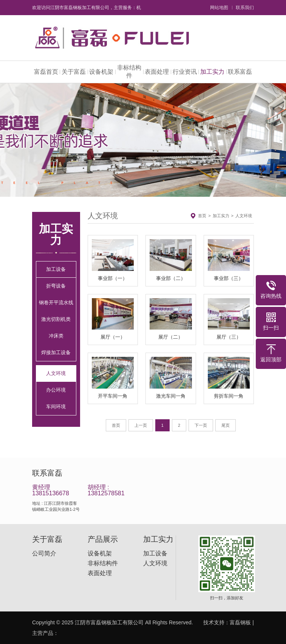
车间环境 (56, 407)
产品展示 (103, 539)
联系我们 (245, 8)
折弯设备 (56, 286)
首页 (202, 216)
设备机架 (101, 72)
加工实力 (212, 72)
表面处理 (157, 72)
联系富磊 (240, 72)
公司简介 (44, 554)
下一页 (201, 425)
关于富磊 (74, 72)
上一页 (141, 425)
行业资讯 (185, 72)
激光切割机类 (56, 319)
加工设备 (56, 269)
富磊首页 (46, 72)
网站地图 (219, 8)
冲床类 (56, 336)
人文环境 (56, 373)
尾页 (226, 425)
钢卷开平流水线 (56, 303)
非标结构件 (129, 72)
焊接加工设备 (56, 352)
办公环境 (56, 390)
